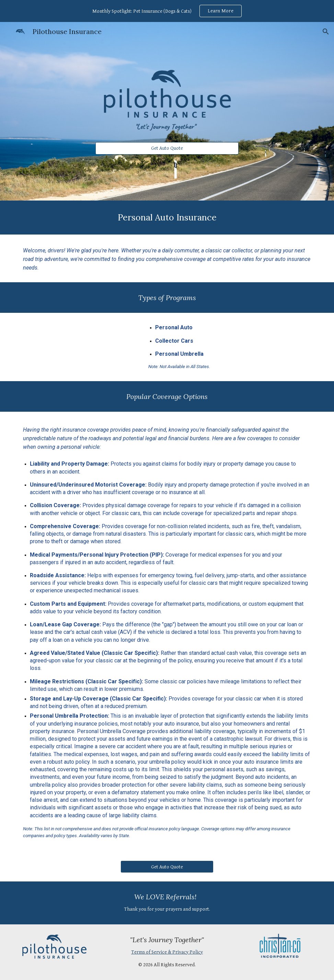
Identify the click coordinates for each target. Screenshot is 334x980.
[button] (326, 32)
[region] (167, 11)
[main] (167, 218)
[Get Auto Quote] (167, 148)
